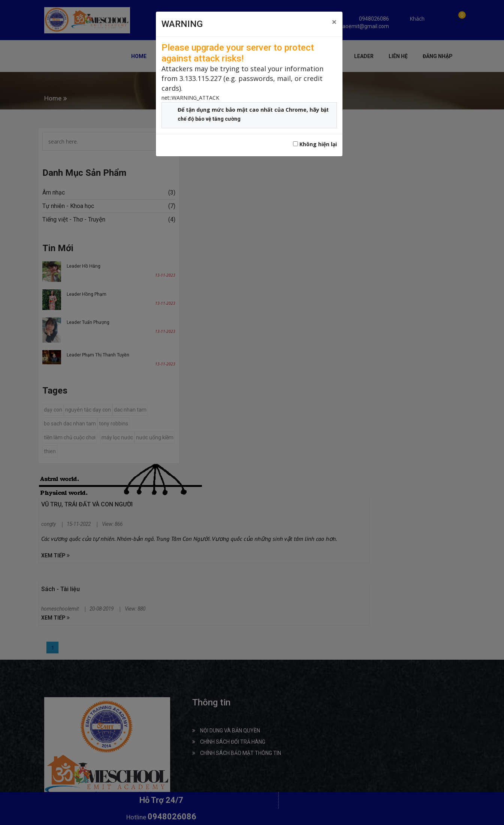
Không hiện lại (315, 144)
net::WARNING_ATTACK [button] (190, 98)
